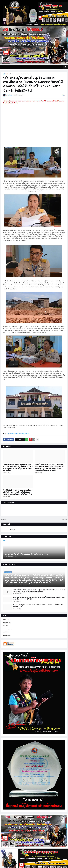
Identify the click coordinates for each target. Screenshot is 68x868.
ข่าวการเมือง (7, 620)
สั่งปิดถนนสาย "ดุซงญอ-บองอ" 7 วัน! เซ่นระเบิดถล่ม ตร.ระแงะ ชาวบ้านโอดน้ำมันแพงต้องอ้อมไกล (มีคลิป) (38, 606)
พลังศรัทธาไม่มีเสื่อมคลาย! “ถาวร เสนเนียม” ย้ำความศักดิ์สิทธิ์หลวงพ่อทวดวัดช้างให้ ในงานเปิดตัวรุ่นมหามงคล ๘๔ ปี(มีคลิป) (39, 598)
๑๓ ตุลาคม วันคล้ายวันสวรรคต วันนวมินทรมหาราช (26, 554)
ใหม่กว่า (4, 519)
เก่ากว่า (64, 519)
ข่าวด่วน (5, 626)
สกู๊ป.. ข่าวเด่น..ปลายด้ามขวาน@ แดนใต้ (20, 74)
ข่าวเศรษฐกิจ (7, 635)
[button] (66, 67)
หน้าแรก (5, 74)
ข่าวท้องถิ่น (6, 632)
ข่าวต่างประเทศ (7, 629)
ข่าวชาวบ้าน (7, 623)
